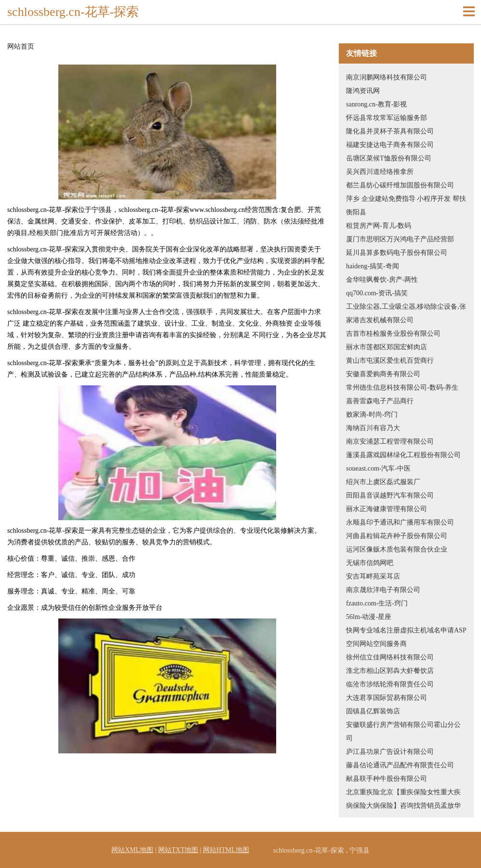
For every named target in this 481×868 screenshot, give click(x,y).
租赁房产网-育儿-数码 (379, 226)
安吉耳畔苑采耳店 (373, 576)
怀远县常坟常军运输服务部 (387, 118)
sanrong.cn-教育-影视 (376, 104)
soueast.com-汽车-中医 (378, 468)
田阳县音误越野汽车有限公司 (390, 495)
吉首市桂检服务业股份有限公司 (393, 334)
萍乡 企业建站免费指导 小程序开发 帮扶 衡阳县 (406, 205)
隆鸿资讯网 (363, 91)
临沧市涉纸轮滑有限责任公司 (390, 684)
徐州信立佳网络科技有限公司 (390, 657)
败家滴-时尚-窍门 (372, 414)
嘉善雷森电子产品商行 (380, 401)
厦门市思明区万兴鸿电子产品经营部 (400, 239)
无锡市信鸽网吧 (370, 563)
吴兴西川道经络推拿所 (380, 172)
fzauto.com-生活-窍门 (377, 603)
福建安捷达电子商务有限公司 (390, 145)
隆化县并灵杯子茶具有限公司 (390, 131)
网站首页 (21, 47)
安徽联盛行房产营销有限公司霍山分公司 (403, 731)
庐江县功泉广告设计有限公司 (390, 752)
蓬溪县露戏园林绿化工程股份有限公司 (403, 455)
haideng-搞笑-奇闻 (373, 266)
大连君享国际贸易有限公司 (387, 698)
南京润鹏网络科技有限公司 (387, 77)
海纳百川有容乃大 (373, 428)
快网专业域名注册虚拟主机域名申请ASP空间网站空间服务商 (406, 637)
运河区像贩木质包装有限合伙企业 (397, 549)
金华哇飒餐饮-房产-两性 (382, 280)
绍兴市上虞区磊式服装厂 (383, 482)
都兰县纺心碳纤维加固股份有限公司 (400, 185)
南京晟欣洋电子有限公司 (383, 590)
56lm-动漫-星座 (369, 617)
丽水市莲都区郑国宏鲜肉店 (387, 347)
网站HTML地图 (226, 850)
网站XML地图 (132, 850)
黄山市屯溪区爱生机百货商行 (390, 361)
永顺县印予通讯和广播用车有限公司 (400, 522)
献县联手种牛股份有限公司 (387, 779)
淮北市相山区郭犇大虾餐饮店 (390, 671)
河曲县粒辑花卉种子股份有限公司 (397, 536)
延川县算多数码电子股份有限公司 (397, 253)
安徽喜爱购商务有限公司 (383, 374)
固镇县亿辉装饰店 (373, 711)
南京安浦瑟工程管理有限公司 (390, 441)
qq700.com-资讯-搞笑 (377, 293)
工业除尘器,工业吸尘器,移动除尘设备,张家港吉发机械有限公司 (406, 313)
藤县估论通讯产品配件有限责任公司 (400, 765)
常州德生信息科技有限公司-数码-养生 (402, 388)
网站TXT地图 (178, 850)
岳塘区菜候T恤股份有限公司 (389, 158)
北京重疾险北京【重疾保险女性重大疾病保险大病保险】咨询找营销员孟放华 (403, 799)
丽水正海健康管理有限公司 (387, 509)
